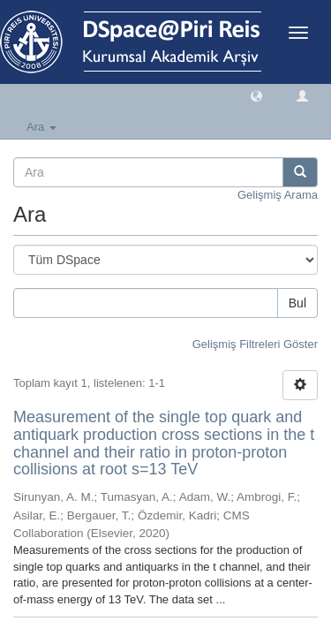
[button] (256, 95)
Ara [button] (41, 127)
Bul (297, 303)
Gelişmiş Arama (278, 195)
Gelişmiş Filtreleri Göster (255, 344)
